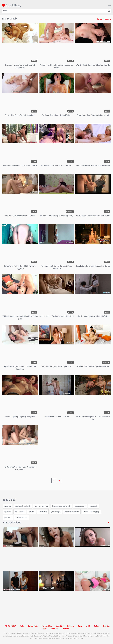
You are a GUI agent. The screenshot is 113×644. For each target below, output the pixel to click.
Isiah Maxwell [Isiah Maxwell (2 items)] (20, 512)
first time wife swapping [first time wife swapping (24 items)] (91, 512)
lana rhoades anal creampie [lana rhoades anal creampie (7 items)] (61, 506)
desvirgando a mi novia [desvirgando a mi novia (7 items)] (23, 506)
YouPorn (66, 629)
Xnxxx (80, 626)
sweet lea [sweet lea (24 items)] (8, 506)
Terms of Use (47, 626)
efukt (88, 626)
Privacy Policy (33, 626)
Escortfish (60, 626)
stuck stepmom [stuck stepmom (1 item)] (80, 506)
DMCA (22, 626)
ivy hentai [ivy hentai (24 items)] (7, 512)
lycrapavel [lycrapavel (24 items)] (8, 517)
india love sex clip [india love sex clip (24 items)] (21, 517)
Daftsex (97, 626)
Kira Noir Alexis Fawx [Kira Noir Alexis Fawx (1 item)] (72, 512)
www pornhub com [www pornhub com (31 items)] (41, 506)
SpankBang (11, 5)
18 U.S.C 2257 (10, 626)
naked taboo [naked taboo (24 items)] (43, 512)
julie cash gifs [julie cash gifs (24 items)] (56, 512)
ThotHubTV (55, 629)
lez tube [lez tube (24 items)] (31, 512)
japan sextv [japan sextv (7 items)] (94, 506)
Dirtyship (71, 626)
